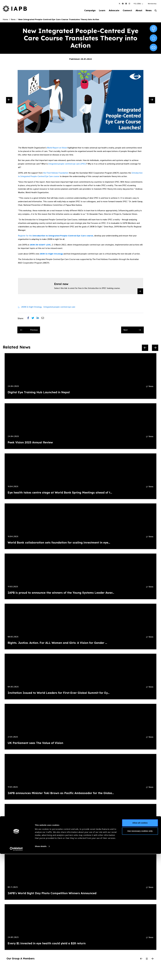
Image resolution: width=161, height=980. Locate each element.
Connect (125, 11)
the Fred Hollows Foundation (56, 173)
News (148, 11)
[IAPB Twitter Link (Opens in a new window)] (119, 4)
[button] (138, 4)
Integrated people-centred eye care (59, 307)
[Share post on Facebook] (29, 319)
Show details (41, 973)
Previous (29, 330)
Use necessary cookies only (140, 957)
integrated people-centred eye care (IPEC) (67, 164)
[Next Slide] (152, 101)
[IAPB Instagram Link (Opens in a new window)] (129, 4)
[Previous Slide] (9, 101)
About (137, 11)
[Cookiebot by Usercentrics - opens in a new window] (16, 975)
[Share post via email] (44, 319)
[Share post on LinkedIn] (39, 319)
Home (5, 20)
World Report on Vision (57, 148)
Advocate (111, 11)
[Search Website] (156, 11)
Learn (98, 11)
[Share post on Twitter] (34, 319)
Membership (152, 4)
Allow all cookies (140, 949)
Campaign (85, 11)
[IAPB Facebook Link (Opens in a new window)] (123, 4)
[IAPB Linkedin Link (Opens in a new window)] (126, 4)
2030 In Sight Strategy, (32, 307)
